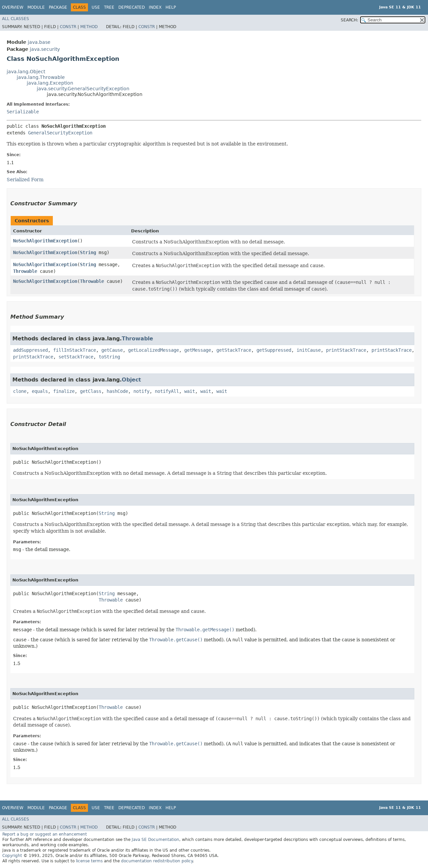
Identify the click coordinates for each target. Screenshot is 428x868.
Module (36, 7)
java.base (39, 42)
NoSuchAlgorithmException (45, 241)
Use (96, 7)
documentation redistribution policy (157, 861)
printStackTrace (346, 350)
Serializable (23, 112)
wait (190, 391)
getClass (91, 391)
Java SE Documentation (155, 840)
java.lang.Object (26, 72)
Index (155, 7)
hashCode (117, 391)
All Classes (16, 19)
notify (141, 391)
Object (131, 380)
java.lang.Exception (50, 83)
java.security (45, 49)
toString (109, 357)
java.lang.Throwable (41, 77)
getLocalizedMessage (153, 350)
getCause (112, 350)
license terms (89, 861)
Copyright (12, 856)
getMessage (198, 350)
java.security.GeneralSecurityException (83, 89)
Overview (13, 7)
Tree (109, 7)
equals (40, 391)
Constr (68, 27)
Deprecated (132, 7)
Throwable (25, 271)
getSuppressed (274, 350)
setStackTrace (76, 357)
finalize (64, 391)
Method (89, 27)
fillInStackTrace (75, 350)
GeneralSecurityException (60, 133)
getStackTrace (234, 350)
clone (20, 391)
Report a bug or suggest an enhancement (45, 834)
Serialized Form (25, 180)
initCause (309, 350)
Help (171, 7)
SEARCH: (349, 20)
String (88, 252)
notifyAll (167, 391)
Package (58, 7)
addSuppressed (30, 350)
